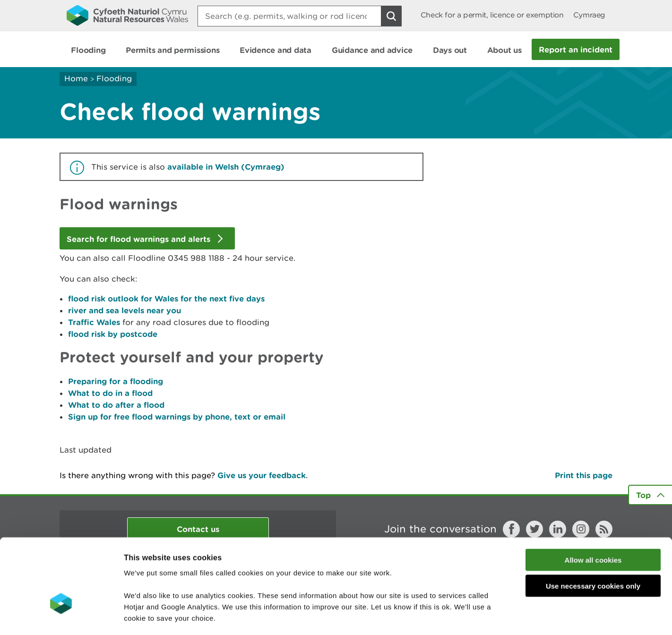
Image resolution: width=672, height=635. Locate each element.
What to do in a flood (110, 393)
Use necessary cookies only (593, 523)
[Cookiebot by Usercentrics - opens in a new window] (61, 617)
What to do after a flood (116, 405)
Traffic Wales (94, 322)
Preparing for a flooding (116, 381)
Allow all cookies (593, 497)
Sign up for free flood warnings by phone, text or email (177, 416)
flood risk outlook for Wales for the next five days (166, 298)
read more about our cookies (205, 578)
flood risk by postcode (113, 334)
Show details (501, 616)
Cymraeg (589, 15)
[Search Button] (391, 16)
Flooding (114, 78)
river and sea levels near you (125, 310)
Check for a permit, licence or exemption (492, 15)
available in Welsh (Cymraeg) (226, 167)
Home (76, 78)
